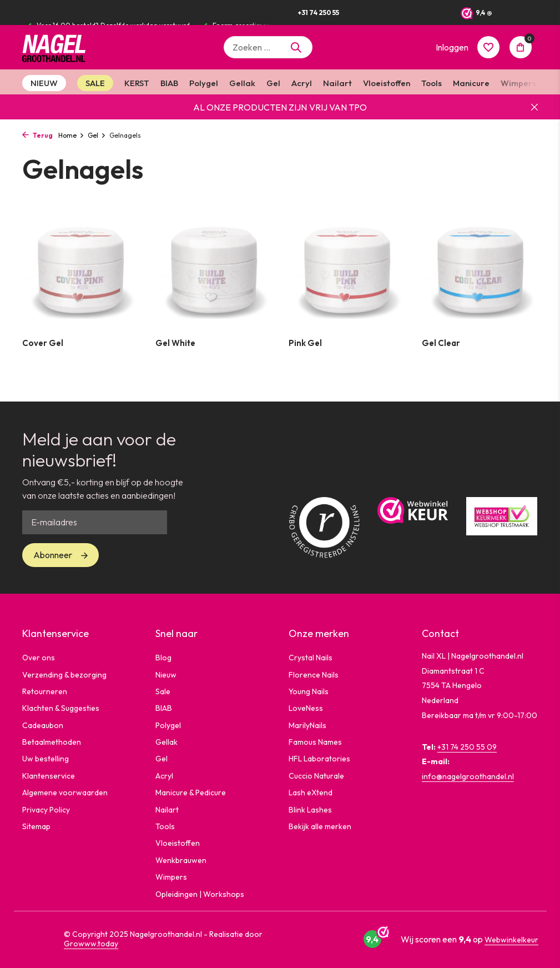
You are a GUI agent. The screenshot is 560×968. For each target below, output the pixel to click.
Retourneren (45, 691)
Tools (432, 83)
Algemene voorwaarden (65, 793)
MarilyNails (307, 725)
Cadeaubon (43, 725)
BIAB (169, 83)
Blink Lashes (310, 810)
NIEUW (44, 83)
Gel (273, 83)
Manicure (471, 83)
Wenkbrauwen (181, 860)
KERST (137, 83)
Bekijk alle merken (320, 826)
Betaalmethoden (52, 742)
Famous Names (315, 742)
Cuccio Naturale (316, 776)
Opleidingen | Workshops (200, 894)
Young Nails (309, 691)
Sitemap (36, 826)
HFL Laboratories (319, 759)
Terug (37, 135)
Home (71, 135)
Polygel (204, 83)
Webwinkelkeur (511, 940)
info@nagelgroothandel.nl (468, 776)
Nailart (337, 83)
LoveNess (306, 708)
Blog (163, 658)
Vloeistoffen (387, 83)
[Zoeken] (268, 47)
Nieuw (166, 675)
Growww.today (91, 944)
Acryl (302, 83)
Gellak (242, 83)
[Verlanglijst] (488, 47)
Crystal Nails (311, 658)
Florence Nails (314, 675)
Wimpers (518, 83)
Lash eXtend (311, 793)
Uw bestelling (46, 759)
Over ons (39, 658)
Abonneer (53, 555)
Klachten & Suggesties (61, 708)
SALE (95, 83)
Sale (163, 691)
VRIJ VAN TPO (338, 107)
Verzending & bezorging (64, 675)
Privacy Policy (46, 810)
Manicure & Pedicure (191, 793)
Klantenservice (49, 776)
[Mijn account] (452, 47)
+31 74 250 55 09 (467, 747)
